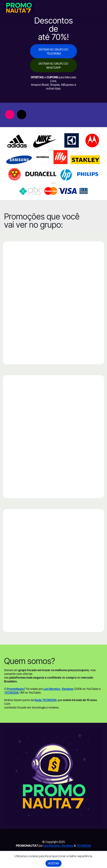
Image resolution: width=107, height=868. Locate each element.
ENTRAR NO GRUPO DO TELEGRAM (53, 51)
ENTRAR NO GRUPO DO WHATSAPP (53, 66)
